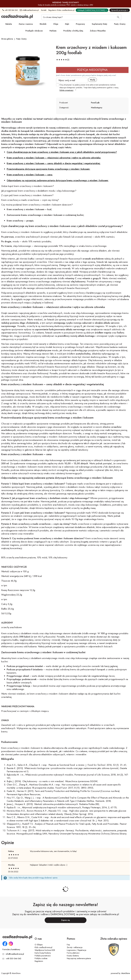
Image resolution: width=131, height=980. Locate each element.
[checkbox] (57, 85)
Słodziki (43, 24)
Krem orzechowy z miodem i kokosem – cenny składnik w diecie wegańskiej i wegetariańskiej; (54, 163)
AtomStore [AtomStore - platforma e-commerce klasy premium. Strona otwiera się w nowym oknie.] (126, 973)
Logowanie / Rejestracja (76, 950)
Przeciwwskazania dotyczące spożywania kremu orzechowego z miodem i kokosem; (48, 169)
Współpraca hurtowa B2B (45, 950)
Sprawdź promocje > (120, 10)
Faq (68, 945)
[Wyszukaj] (118, 17)
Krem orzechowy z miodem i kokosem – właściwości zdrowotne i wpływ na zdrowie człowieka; (54, 158)
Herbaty (53, 31)
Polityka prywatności (43, 956)
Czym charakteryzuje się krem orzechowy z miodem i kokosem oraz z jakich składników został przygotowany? (62, 152)
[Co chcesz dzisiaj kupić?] (81, 17)
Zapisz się (65, 920)
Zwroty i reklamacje (75, 947)
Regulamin (39, 961)
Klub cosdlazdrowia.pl (43, 947)
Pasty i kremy (120, 24)
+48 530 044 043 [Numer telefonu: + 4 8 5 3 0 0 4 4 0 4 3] (10, 10)
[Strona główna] (7, 39)
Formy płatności (73, 953)
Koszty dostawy (73, 956)
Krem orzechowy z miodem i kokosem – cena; (30, 175)
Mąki (67, 24)
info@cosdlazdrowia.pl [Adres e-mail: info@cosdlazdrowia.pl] (29, 10)
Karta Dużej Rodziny (43, 953)
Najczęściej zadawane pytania (79, 958)
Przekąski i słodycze (34, 31)
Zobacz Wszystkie (98, 31)
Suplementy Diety (100, 24)
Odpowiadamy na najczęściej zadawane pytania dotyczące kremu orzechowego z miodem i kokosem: (58, 180)
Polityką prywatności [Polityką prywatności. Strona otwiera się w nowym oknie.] (66, 90)
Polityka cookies (41, 958)
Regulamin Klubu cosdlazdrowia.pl (61, 10)
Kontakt (44, 10)
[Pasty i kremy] (21, 39)
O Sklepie (39, 945)
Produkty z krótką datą (73, 31)
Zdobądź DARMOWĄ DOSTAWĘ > (92, 10)
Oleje (56, 24)
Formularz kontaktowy (11, 949)
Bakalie (9, 24)
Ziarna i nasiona (26, 24)
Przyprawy (80, 24)
